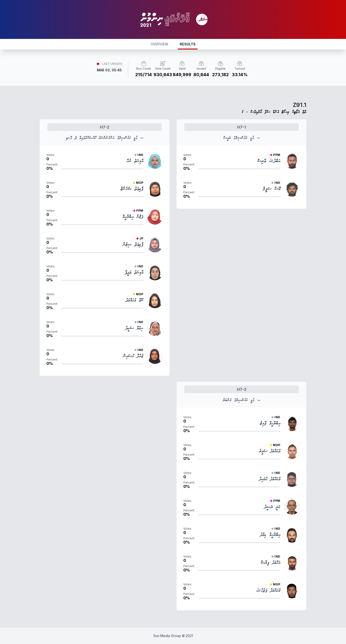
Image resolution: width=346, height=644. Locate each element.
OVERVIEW (159, 44)
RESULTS (188, 44)
